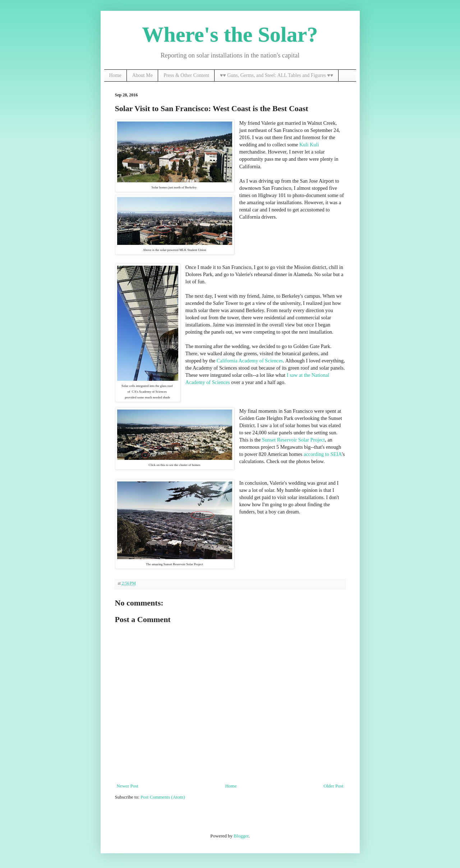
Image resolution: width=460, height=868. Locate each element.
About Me (142, 75)
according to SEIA (323, 454)
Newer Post (128, 786)
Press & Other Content (186, 75)
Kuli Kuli (309, 145)
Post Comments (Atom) (163, 797)
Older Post (333, 786)
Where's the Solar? (230, 35)
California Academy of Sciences (250, 361)
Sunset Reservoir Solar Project (293, 440)
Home (115, 75)
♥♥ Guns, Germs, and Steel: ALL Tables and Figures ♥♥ (277, 75)
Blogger (241, 836)
